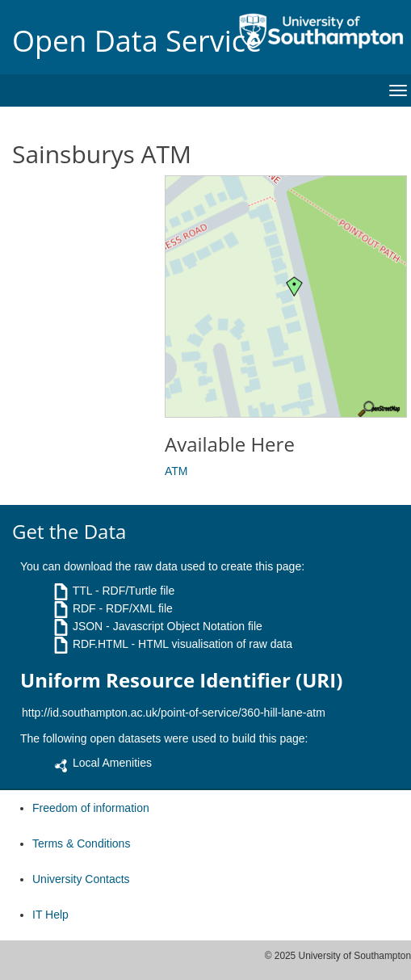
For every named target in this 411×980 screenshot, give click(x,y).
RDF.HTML (101, 644)
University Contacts (81, 879)
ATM (176, 471)
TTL (82, 591)
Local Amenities (112, 763)
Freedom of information (91, 808)
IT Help (50, 915)
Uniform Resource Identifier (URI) (181, 680)
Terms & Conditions (81, 843)
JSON (88, 626)
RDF (84, 608)
